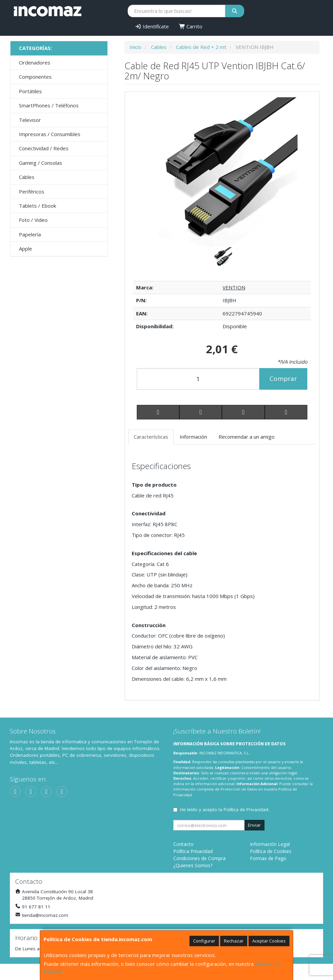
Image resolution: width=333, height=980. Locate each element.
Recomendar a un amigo (247, 437)
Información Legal (270, 844)
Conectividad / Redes (44, 148)
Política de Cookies (271, 851)
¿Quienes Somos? (193, 865)
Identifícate (152, 26)
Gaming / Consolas (41, 163)
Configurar (204, 941)
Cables (27, 177)
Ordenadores (35, 62)
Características (151, 437)
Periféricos (32, 191)
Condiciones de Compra (199, 858)
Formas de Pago (268, 858)
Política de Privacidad (246, 809)
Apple (25, 249)
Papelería (30, 234)
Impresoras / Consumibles (50, 134)
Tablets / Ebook (37, 206)
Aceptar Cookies (269, 941)
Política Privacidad (193, 851)
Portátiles (30, 91)
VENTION (234, 287)
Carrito (191, 26)
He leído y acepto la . (225, 809)
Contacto (183, 844)
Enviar (254, 825)
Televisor (30, 120)
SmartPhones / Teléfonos (49, 105)
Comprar (283, 379)
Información (193, 437)
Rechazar (234, 941)
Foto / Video (33, 220)
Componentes (35, 77)
